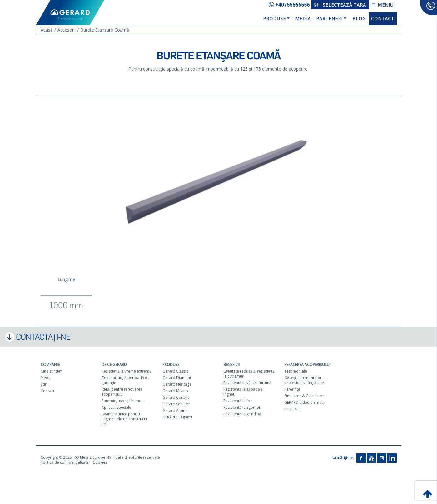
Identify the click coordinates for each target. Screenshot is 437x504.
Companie (50, 365)
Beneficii (231, 365)
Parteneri (329, 19)
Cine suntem (52, 371)
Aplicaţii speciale (116, 407)
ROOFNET (293, 409)
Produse (274, 19)
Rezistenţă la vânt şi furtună (247, 383)
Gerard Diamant (177, 378)
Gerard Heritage (177, 384)
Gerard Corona (176, 397)
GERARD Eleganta (178, 417)
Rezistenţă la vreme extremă (127, 371)
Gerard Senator (176, 404)
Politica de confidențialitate (65, 462)
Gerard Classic (175, 371)
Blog (359, 19)
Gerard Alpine (175, 410)
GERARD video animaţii (304, 402)
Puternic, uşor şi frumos (122, 401)
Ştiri (44, 384)
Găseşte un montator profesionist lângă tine (304, 380)
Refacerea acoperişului (307, 365)
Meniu (383, 5)
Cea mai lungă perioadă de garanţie (126, 380)
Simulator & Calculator (304, 396)
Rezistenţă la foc (238, 401)
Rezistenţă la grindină (242, 414)
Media (303, 19)
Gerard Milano (175, 391)
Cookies (100, 462)
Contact (383, 19)
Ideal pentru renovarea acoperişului (122, 392)
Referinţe (292, 389)
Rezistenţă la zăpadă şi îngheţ (243, 392)
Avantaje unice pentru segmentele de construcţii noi (124, 419)
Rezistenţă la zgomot (242, 407)
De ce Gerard (114, 365)
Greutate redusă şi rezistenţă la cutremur (249, 374)
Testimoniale (296, 371)
